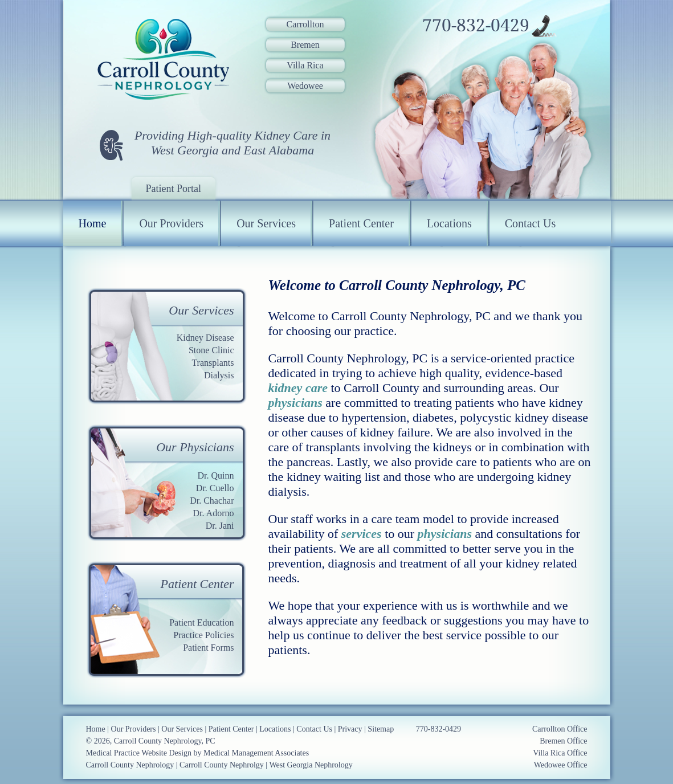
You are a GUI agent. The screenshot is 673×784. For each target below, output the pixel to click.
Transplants (213, 363)
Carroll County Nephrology (130, 765)
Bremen (305, 45)
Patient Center (361, 223)
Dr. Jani (220, 526)
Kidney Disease (205, 338)
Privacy (350, 729)
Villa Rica (305, 65)
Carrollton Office (560, 729)
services (362, 534)
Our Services (266, 223)
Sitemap (381, 729)
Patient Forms (208, 648)
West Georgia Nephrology (311, 765)
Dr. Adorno (214, 513)
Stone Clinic (211, 350)
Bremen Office (563, 741)
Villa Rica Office (560, 753)
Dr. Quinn (216, 475)
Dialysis (219, 375)
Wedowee (305, 86)
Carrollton (305, 24)
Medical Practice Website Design (139, 753)
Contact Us (530, 223)
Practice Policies (203, 635)
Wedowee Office (561, 765)
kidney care (298, 388)
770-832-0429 (476, 26)
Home (93, 223)
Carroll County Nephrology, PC (165, 741)
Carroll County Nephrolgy (222, 765)
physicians (295, 403)
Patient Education (201, 622)
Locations (449, 223)
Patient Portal (174, 189)
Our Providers (171, 223)
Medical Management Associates (256, 753)
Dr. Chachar (212, 501)
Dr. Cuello (215, 488)
